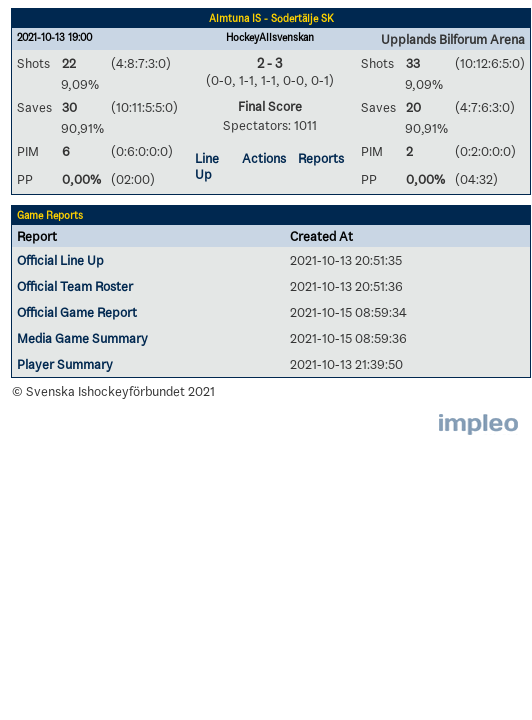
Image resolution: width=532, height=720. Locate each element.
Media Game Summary (82, 338)
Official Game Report (77, 312)
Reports (321, 158)
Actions (264, 158)
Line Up (207, 166)
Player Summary (65, 364)
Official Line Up (60, 260)
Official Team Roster (75, 286)
